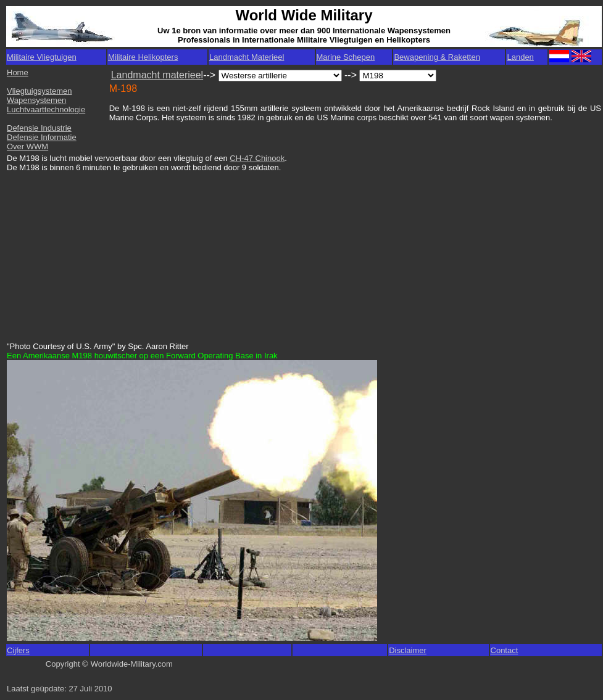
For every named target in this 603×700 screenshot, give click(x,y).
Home (18, 72)
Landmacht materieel (157, 75)
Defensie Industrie (39, 128)
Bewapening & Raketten (437, 57)
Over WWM (27, 146)
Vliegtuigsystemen (40, 91)
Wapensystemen (36, 100)
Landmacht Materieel (247, 57)
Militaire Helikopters (143, 57)
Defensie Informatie (42, 137)
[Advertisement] (101, 251)
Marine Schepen (346, 57)
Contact (505, 650)
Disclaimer (408, 650)
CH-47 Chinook (257, 158)
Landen (520, 57)
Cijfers (18, 650)
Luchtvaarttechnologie (46, 109)
